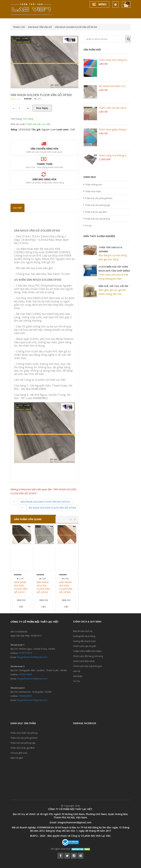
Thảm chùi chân (93, 191)
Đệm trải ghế (17, 758)
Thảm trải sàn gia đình (96, 212)
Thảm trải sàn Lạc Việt (38, 124)
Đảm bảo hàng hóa (44, 179)
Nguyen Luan (16, 99)
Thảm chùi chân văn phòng (24, 733)
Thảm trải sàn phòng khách (99, 198)
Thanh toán (44, 164)
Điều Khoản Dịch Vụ (83, 631)
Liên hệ (77, 671)
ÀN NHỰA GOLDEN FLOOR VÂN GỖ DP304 (52, 508)
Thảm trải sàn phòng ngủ (98, 205)
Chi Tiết (17, 208)
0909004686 (25, 674)
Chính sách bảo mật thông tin (87, 666)
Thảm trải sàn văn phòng (97, 219)
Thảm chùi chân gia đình (23, 748)
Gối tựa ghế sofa (19, 753)
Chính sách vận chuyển (85, 646)
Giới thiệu (78, 676)
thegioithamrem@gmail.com (32, 657)
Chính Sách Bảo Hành (84, 661)
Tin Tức (77, 681)
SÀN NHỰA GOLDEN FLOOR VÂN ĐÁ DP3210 (45, 502)
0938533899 (25, 653)
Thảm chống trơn (94, 185)
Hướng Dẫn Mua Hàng (84, 636)
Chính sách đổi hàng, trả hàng (88, 656)
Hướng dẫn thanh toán (84, 641)
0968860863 (25, 696)
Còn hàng (28, 119)
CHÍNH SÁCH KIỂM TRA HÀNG (87, 651)
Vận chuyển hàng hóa (44, 149)
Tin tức (88, 226)
